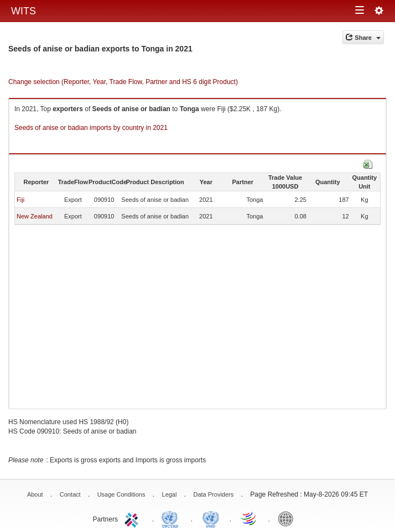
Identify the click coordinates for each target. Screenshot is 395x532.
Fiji (20, 200)
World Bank (288, 518)
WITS (24, 11)
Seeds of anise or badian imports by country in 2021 (91, 128)
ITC (133, 518)
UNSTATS (211, 518)
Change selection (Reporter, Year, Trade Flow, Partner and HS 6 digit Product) (123, 82)
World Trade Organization (250, 518)
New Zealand (35, 216)
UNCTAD (172, 518)
